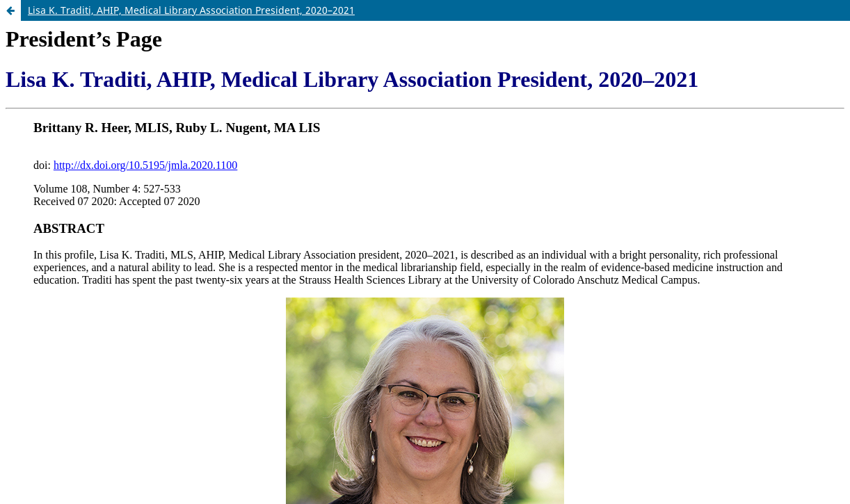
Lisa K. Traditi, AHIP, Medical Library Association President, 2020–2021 (191, 10)
